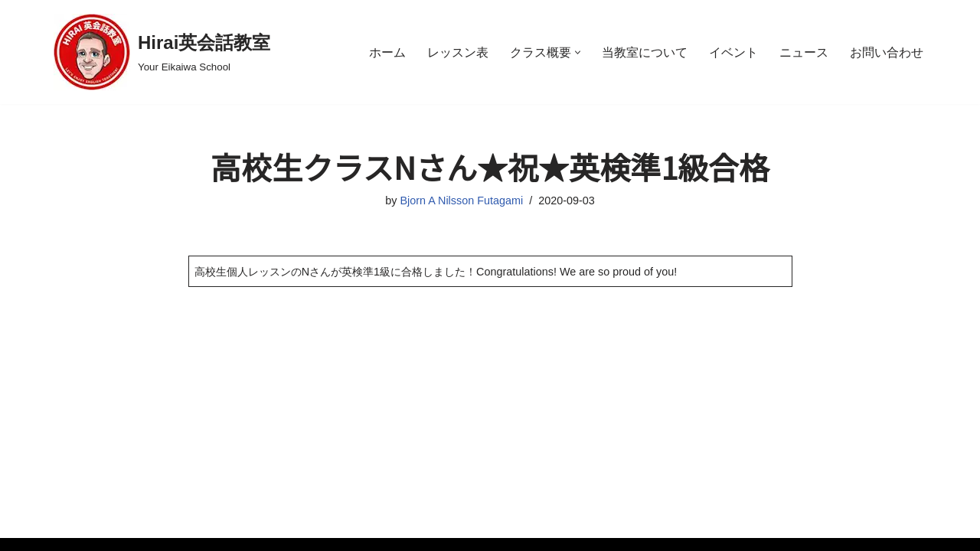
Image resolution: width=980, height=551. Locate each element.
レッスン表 (458, 52)
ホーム (387, 52)
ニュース (804, 52)
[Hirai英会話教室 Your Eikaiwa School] (162, 52)
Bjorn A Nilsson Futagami (461, 201)
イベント (733, 52)
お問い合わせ (887, 52)
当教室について (645, 52)
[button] (578, 52)
